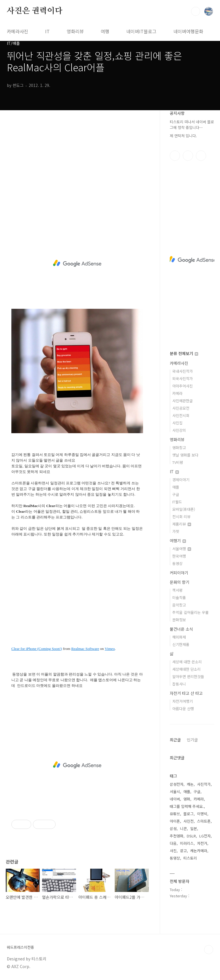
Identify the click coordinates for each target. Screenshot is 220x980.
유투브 (201, 156)
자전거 (202, 843)
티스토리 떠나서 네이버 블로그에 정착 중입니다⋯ (192, 125)
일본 (194, 828)
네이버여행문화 (188, 31)
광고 (183, 851)
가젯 (176, 531)
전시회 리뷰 (181, 517)
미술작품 (179, 598)
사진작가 (204, 784)
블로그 (188, 814)
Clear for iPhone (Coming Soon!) (37, 649)
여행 (105, 31)
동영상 (177, 563)
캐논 (190, 784)
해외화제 (179, 637)
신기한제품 (181, 644)
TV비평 (178, 462)
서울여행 (182, 549)
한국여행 (179, 556)
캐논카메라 (199, 851)
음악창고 (179, 605)
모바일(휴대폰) (184, 509)
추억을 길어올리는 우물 (190, 612)
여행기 (178, 541)
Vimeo (110, 649)
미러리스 (187, 843)
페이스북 (175, 156)
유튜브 (175, 814)
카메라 (177, 393)
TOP (209, 950)
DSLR (191, 836)
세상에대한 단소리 (187, 669)
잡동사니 (179, 684)
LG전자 (205, 836)
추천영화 (177, 836)
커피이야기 (179, 573)
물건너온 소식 (181, 629)
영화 (187, 799)
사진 (173, 851)
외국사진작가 (183, 379)
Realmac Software (85, 649)
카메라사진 (17, 31)
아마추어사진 (183, 386)
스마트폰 (204, 821)
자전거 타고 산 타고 (186, 693)
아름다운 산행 (183, 709)
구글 (176, 494)
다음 (173, 843)
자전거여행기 (183, 701)
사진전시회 (181, 415)
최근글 (175, 740)
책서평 (177, 590)
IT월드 (177, 502)
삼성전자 (177, 784)
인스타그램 (188, 156)
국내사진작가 (183, 371)
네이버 (175, 799)
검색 (196, 11)
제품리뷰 (182, 524)
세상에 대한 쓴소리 (187, 662)
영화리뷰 (75, 31)
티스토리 (190, 858)
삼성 (173, 828)
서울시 (175, 792)
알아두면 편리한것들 (188, 676)
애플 (176, 487)
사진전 (188, 821)
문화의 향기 (180, 582)
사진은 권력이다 (34, 11)
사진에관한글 (183, 401)
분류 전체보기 (184, 353)
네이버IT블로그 (141, 31)
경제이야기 (181, 480)
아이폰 (175, 821)
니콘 (183, 828)
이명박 (202, 814)
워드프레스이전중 (20, 947)
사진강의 (179, 430)
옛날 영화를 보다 (185, 455)
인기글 (192, 740)
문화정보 (179, 620)
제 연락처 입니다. (183, 136)
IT (47, 31)
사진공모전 (181, 408)
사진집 (177, 423)
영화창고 (179, 448)
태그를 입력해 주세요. (187, 806)
